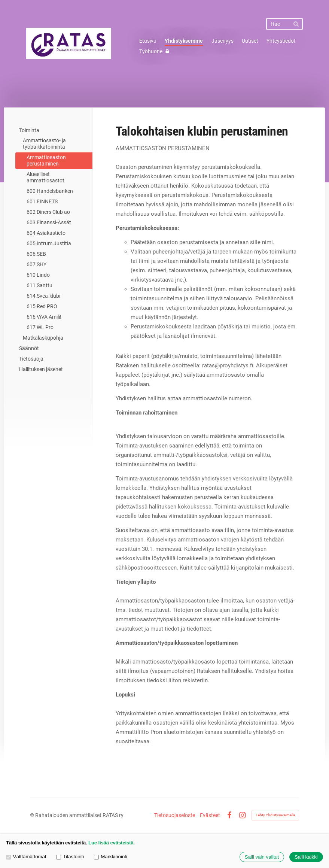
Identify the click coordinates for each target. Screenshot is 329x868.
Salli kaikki (306, 857)
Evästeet (210, 815)
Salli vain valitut (262, 857)
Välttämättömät (26, 857)
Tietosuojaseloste (175, 815)
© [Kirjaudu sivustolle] (33, 815)
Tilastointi (70, 857)
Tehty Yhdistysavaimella (275, 815)
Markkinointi (111, 857)
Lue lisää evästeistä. (112, 843)
